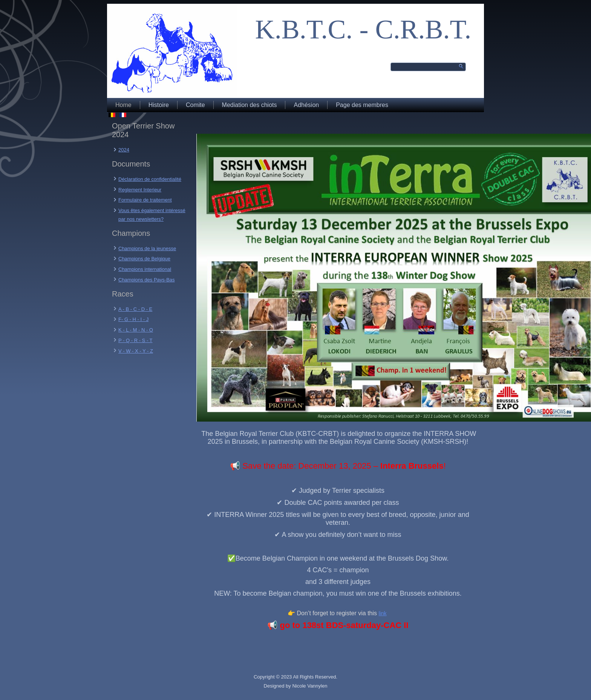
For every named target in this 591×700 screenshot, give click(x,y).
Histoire (159, 105)
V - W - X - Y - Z (136, 351)
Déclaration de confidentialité (150, 179)
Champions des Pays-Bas (147, 280)
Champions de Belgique (144, 259)
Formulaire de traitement (145, 200)
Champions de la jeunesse (147, 248)
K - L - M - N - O (136, 330)
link (382, 613)
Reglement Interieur (140, 190)
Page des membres (362, 105)
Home (123, 105)
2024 (124, 150)
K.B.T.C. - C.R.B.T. (363, 29)
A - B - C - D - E (135, 309)
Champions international (145, 269)
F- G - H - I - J (133, 319)
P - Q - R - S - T (136, 340)
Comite (195, 105)
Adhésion (306, 105)
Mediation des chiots (250, 105)
